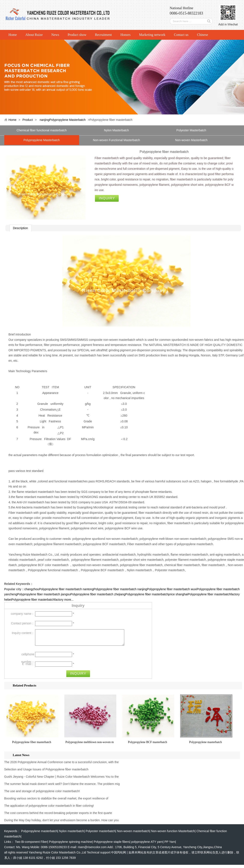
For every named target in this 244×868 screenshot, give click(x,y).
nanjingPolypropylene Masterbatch (63, 120)
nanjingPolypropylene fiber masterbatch (164, 589)
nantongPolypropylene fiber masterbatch (110, 589)
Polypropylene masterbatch (206, 745)
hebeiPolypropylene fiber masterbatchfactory (34, 600)
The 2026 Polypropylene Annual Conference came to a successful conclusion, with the (61, 765)
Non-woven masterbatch (133, 834)
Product (28, 120)
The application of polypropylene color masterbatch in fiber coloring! (49, 809)
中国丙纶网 (118, 856)
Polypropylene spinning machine (71, 845)
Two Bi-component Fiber (31, 845)
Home (13, 35)
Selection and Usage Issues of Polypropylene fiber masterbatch (46, 773)
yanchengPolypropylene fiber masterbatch (32, 594)
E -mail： (28, 667)
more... (69, 600)
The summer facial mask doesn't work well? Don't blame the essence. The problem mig (62, 787)
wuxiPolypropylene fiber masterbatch (215, 589)
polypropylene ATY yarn (147, 845)
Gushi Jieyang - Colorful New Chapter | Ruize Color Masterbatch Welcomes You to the (62, 780)
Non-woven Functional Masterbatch (116, 140)
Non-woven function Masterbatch (173, 834)
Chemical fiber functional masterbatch (41, 130)
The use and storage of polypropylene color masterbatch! (42, 794)
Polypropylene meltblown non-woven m (90, 745)
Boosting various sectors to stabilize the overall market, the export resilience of (56, 802)
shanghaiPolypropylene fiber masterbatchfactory (208, 594)
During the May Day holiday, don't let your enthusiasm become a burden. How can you (61, 823)
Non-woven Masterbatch (191, 140)
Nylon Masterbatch (116, 130)
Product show (77, 35)
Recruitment (103, 35)
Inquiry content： (23, 633)
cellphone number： (28, 659)
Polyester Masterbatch (191, 130)
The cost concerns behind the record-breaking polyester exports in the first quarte (58, 816)
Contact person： (23, 623)
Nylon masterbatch (72, 834)
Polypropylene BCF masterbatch (148, 745)
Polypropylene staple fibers (112, 845)
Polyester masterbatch (100, 834)
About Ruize (34, 35)
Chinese (203, 35)
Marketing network (152, 35)
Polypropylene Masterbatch (42, 140)
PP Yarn (170, 845)
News (55, 35)
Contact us (181, 35)
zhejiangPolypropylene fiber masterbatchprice (144, 594)
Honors (125, 35)
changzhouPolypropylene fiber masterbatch (53, 589)
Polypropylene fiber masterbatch (32, 745)
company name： (23, 614)
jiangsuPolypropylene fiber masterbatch (87, 594)
